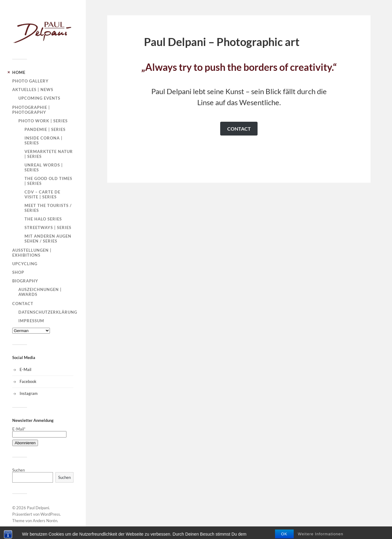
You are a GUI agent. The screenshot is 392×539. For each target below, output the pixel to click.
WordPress (50, 514)
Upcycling (25, 264)
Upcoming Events (39, 98)
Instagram (29, 393)
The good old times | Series (48, 181)
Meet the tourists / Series (48, 208)
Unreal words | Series (44, 167)
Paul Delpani (38, 508)
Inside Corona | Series (43, 140)
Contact (23, 304)
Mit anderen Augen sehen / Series (48, 239)
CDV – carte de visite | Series (42, 194)
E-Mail (25, 369)
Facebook (28, 381)
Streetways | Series (48, 227)
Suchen (19, 470)
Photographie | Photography (31, 110)
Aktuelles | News (33, 90)
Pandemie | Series (45, 129)
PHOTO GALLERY (30, 81)
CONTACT (239, 129)
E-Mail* (39, 432)
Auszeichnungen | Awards (40, 292)
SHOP (18, 272)
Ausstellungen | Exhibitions (32, 253)
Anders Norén (45, 521)
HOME (19, 72)
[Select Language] (31, 331)
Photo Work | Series (43, 121)
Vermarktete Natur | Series (49, 154)
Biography (25, 281)
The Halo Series (43, 219)
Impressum (31, 321)
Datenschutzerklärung (48, 312)
